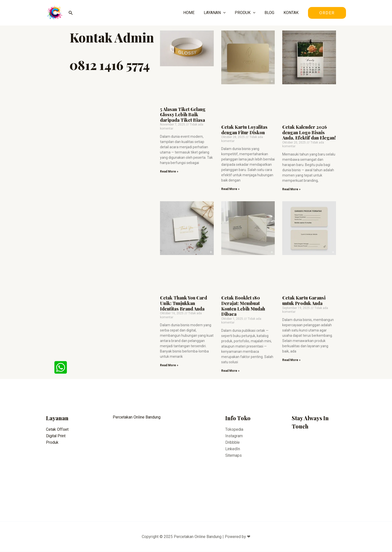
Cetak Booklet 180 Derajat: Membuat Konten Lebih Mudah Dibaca (243, 306)
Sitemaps (234, 456)
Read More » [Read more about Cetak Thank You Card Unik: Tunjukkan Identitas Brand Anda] (169, 365)
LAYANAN (219, 13)
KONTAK (291, 13)
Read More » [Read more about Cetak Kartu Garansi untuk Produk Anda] (291, 360)
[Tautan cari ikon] (71, 13)
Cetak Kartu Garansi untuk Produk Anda (304, 301)
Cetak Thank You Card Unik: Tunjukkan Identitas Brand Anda (183, 303)
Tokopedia (234, 429)
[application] (227, 13)
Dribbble (233, 443)
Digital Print (56, 436)
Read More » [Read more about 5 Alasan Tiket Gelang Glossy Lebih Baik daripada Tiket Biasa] (169, 171)
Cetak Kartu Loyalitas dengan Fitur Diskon (244, 130)
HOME (194, 13)
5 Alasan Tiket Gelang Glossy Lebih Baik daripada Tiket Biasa (183, 115)
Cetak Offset (57, 429)
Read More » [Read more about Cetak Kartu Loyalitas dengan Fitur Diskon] (230, 189)
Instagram (234, 436)
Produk (52, 443)
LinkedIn (233, 449)
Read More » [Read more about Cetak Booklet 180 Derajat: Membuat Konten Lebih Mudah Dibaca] (230, 371)
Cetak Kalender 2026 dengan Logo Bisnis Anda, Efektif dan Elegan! (309, 132)
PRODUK (248, 13)
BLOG (271, 13)
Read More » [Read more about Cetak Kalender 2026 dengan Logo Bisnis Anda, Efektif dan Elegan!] (291, 189)
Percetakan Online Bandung (137, 417)
